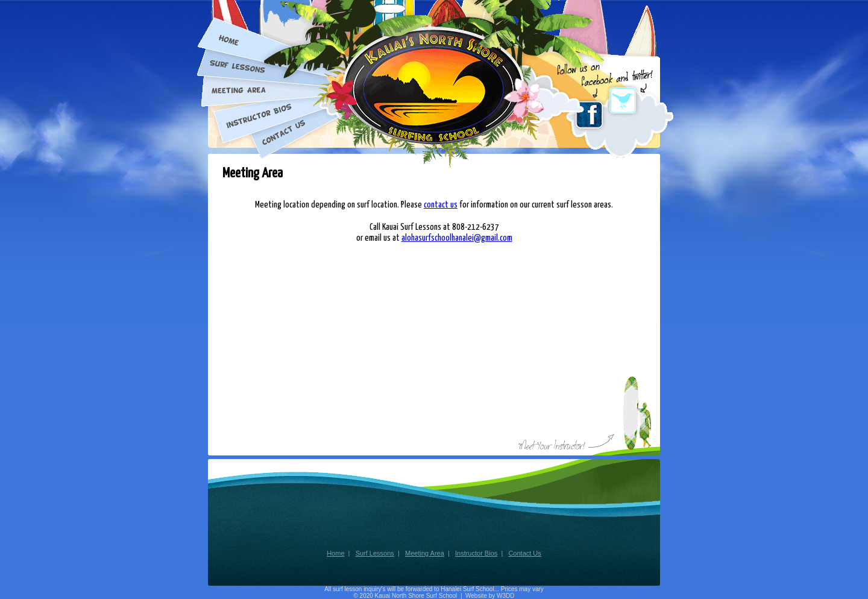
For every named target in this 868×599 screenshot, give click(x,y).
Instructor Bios (476, 553)
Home (335, 553)
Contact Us (524, 553)
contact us (441, 205)
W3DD (505, 596)
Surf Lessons (375, 553)
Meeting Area (425, 553)
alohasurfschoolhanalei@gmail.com (457, 238)
